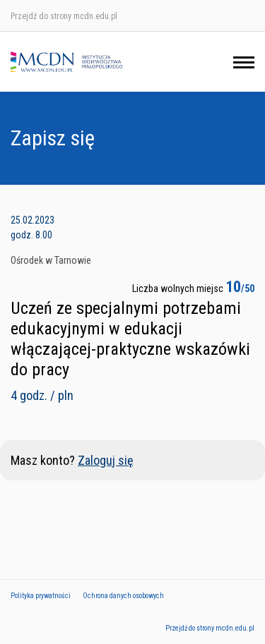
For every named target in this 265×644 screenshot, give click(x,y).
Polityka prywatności (41, 596)
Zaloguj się (105, 460)
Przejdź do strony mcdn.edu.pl (64, 16)
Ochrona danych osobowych (123, 596)
